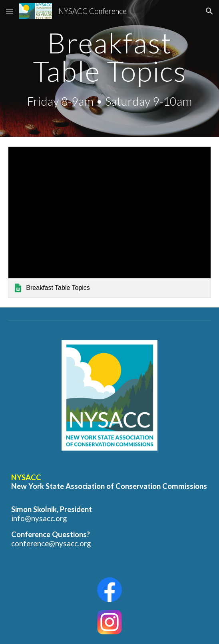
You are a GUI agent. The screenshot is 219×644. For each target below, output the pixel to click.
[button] (10, 11)
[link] (109, 222)
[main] (109, 68)
